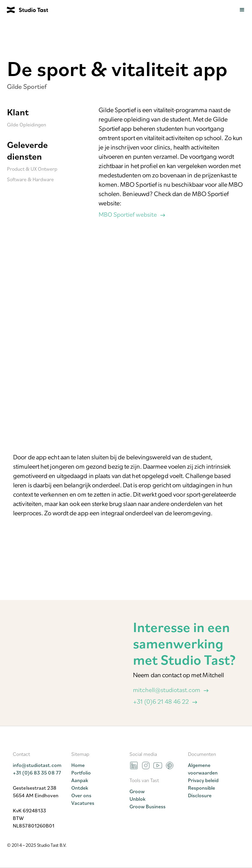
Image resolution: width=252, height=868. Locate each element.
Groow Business (148, 806)
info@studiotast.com (37, 765)
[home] (24, 10)
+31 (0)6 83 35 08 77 (37, 772)
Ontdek (80, 788)
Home (78, 765)
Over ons (81, 795)
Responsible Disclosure (202, 791)
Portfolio (81, 772)
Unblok (137, 799)
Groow (137, 791)
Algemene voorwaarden (203, 769)
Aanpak (80, 780)
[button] (242, 10)
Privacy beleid (203, 780)
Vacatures (83, 803)
